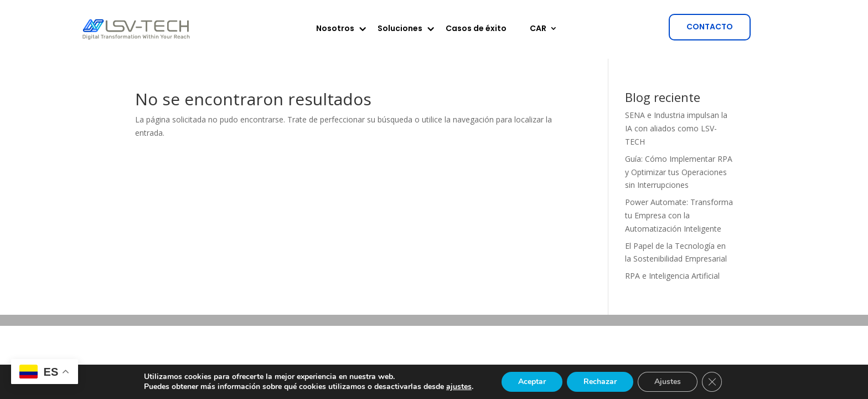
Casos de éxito (476, 29)
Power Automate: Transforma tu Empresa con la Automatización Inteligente (679, 215)
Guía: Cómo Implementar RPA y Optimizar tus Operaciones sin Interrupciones (679, 172)
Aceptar (532, 382)
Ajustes (668, 382)
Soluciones (400, 29)
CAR (538, 29)
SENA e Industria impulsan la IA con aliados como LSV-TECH (676, 128)
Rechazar (600, 382)
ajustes (459, 387)
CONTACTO (710, 27)
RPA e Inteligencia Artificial (672, 276)
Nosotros (335, 29)
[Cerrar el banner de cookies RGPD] (712, 382)
